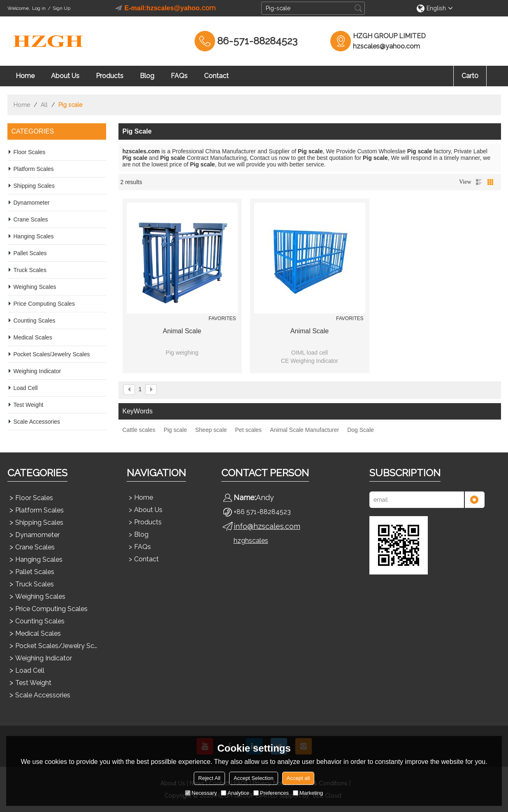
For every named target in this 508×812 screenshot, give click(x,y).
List (479, 182)
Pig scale (175, 430)
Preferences (271, 793)
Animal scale (182, 331)
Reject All (209, 778)
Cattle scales (139, 430)
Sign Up (61, 8)
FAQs (179, 76)
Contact (216, 76)
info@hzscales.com (267, 526)
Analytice (235, 793)
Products (110, 76)
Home (25, 76)
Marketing (308, 793)
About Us (65, 76)
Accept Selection (254, 778)
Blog (147, 76)
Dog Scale (361, 430)
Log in (39, 8)
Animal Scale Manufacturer (304, 430)
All (44, 105)
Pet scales (249, 430)
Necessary (201, 793)
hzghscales (251, 541)
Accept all (298, 778)
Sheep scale (211, 430)
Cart (470, 76)
